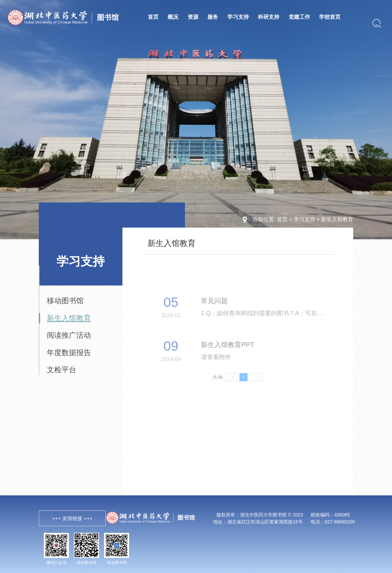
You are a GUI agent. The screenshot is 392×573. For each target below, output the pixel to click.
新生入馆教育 (337, 219)
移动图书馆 (65, 301)
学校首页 (330, 17)
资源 (193, 17)
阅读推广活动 (69, 335)
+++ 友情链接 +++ (72, 518)
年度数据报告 (69, 353)
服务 (213, 17)
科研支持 (269, 17)
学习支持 (238, 17)
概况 (173, 17)
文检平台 (62, 370)
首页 (153, 17)
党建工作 (299, 17)
